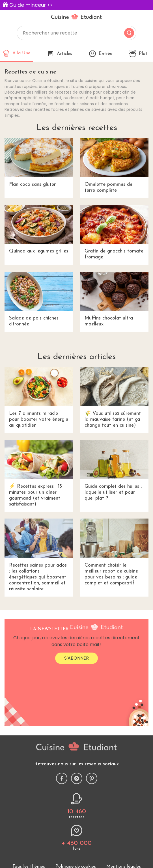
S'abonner (77, 658)
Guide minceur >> (31, 5)
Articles (60, 54)
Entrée (101, 54)
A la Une (17, 53)
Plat (138, 54)
